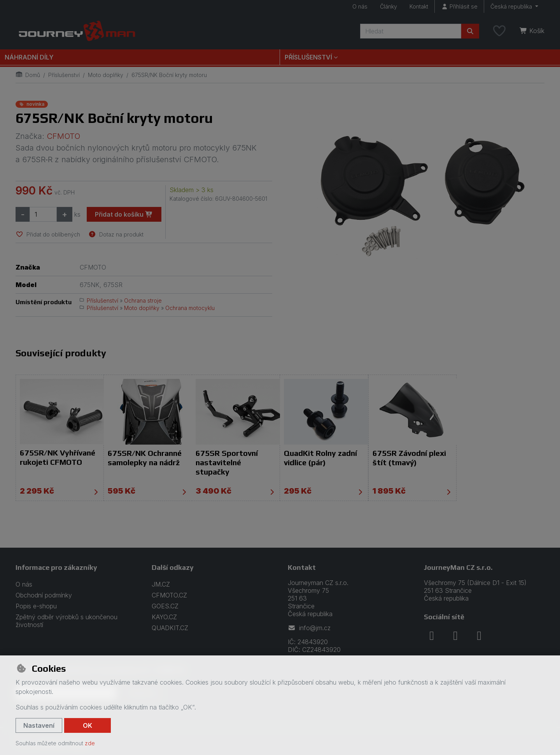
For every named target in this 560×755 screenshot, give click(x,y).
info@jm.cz (309, 628)
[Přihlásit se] (459, 6)
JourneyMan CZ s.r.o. (458, 567)
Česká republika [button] (512, 6)
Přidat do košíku (124, 214)
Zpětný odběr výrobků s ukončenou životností (66, 621)
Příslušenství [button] (308, 57)
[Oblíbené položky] (499, 31)
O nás (360, 6)
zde (90, 743)
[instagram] (455, 636)
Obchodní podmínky (44, 595)
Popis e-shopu (36, 606)
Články (388, 6)
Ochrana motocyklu (190, 308)
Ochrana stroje (143, 300)
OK (87, 725)
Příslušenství (64, 75)
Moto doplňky (106, 75)
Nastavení (39, 725)
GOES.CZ (165, 606)
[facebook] (432, 636)
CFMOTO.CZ (169, 595)
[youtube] (479, 636)
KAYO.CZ (164, 617)
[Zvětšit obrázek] (416, 184)
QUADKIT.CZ (170, 628)
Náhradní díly (29, 57)
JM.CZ (161, 584)
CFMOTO (63, 136)
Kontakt (419, 6)
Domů (28, 75)
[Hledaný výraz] (411, 31)
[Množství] (43, 214)
